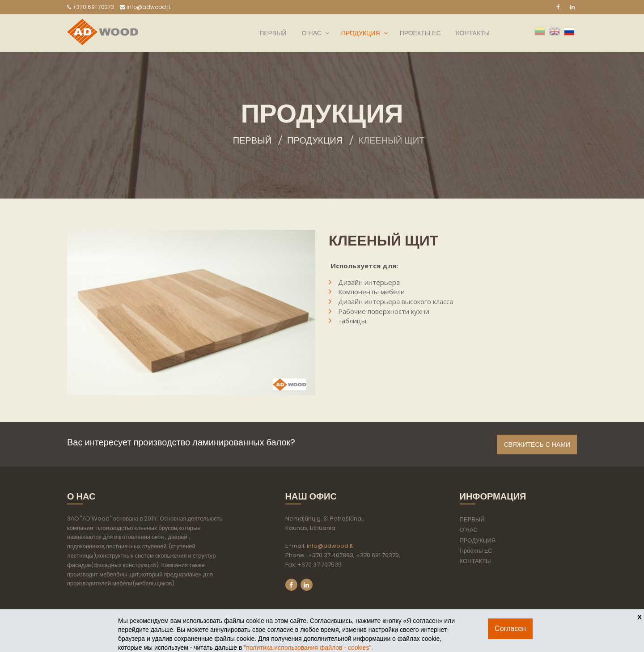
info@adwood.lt (145, 7)
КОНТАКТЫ (473, 33)
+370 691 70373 (91, 7)
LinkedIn (307, 585)
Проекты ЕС (420, 33)
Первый (252, 140)
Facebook (291, 585)
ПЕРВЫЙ (273, 33)
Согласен (510, 629)
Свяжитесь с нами (537, 445)
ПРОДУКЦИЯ (361, 33)
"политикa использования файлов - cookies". (308, 648)
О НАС (312, 33)
